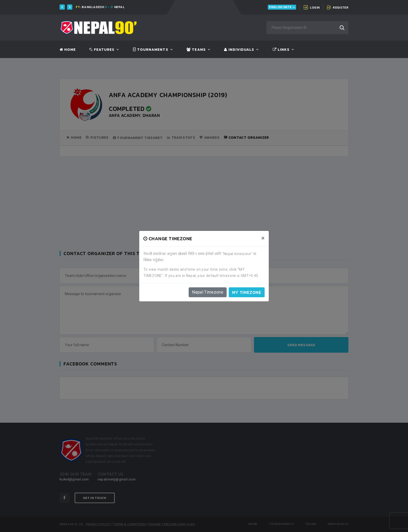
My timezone (247, 292)
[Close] (263, 238)
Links (281, 50)
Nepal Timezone (208, 292)
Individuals (239, 50)
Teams (196, 50)
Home (68, 50)
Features (102, 50)
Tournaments (151, 50)
